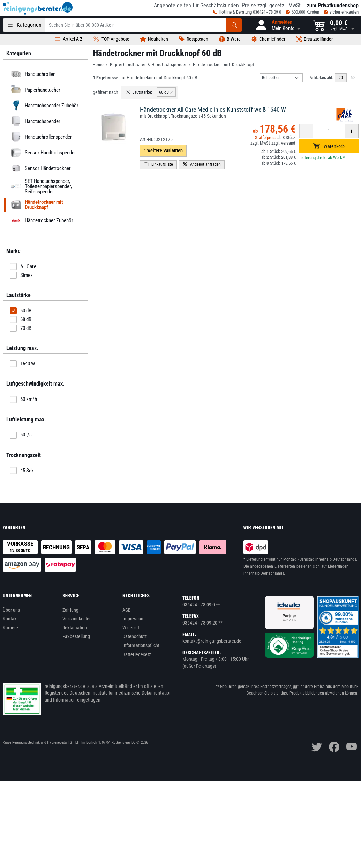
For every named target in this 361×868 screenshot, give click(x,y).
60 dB (21, 311)
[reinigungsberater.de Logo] (38, 8)
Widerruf (131, 628)
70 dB (21, 328)
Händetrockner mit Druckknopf (224, 65)
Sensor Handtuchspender (42, 153)
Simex (21, 275)
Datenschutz (135, 636)
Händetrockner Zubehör (41, 220)
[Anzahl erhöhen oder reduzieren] (329, 131)
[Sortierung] (281, 78)
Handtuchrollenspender (40, 137)
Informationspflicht (141, 645)
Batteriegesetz (137, 654)
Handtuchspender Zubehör (43, 106)
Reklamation (75, 628)
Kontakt (10, 619)
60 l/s (21, 435)
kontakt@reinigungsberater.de (212, 641)
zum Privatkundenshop (333, 5)
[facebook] (334, 747)
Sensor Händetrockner (40, 168)
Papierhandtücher (34, 90)
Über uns (12, 610)
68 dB (21, 319)
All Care (23, 266)
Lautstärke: (139, 92)
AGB (127, 610)
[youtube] (352, 747)
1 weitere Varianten (163, 150)
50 (353, 78)
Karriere (11, 628)
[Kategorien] (24, 25)
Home (98, 65)
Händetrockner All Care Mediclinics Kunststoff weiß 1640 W (213, 110)
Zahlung (70, 610)
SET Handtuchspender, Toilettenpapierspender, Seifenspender (40, 186)
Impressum (134, 619)
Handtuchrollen (32, 74)
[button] (278, 25)
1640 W (22, 364)
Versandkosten (77, 619)
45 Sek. (22, 471)
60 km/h (23, 400)
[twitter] (317, 747)
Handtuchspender (34, 121)
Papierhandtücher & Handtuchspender (148, 65)
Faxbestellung (76, 636)
